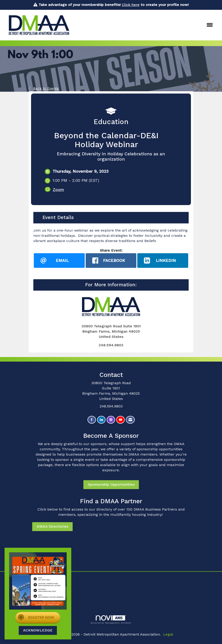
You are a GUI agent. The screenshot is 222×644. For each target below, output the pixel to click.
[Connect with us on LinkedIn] (101, 420)
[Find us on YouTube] (120, 420)
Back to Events (44, 88)
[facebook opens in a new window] (111, 261)
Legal (168, 634)
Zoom (58, 190)
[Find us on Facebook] (92, 420)
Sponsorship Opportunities (111, 485)
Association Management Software (111, 619)
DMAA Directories (52, 527)
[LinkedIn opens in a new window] (163, 261)
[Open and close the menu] (146, 25)
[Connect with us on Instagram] (111, 420)
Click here (131, 5)
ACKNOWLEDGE (38, 630)
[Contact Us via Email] (130, 420)
